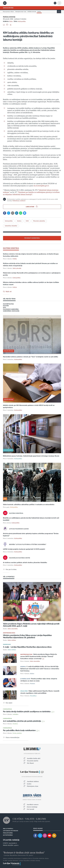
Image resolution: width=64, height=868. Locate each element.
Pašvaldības (33, 696)
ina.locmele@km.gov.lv (41, 186)
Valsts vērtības (12, 640)
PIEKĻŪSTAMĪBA (8, 833)
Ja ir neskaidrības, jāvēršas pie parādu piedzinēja (22, 721)
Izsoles (29, 784)
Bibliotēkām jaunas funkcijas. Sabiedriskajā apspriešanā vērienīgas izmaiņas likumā (31, 456)
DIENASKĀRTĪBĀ (8, 8)
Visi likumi (30, 763)
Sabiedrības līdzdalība (11, 226)
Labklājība (15, 714)
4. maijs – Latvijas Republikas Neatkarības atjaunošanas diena (27, 647)
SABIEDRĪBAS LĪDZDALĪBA (11, 311)
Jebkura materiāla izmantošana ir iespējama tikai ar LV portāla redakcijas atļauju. (26, 858)
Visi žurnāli (30, 809)
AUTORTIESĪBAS (8, 835)
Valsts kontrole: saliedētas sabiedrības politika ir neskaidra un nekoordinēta (29, 505)
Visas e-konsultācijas (13, 737)
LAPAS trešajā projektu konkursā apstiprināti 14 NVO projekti (24, 549)
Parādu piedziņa (17, 733)
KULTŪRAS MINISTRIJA (11, 248)
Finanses (32, 684)
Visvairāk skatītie (33, 761)
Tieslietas (15, 724)
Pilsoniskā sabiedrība (39, 221)
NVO (27, 221)
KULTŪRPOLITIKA (8, 304)
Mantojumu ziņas (33, 786)
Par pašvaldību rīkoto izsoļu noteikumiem (20, 730)
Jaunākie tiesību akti (34, 758)
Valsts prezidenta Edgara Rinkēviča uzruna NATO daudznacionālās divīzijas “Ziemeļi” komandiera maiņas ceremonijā (39, 657)
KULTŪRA (6, 306)
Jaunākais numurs (33, 805)
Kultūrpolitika (22, 21)
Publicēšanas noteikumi (19, 201)
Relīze (11, 21)
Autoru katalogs (32, 807)
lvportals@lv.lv (13, 843)
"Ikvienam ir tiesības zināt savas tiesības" (24, 853)
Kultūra (19, 221)
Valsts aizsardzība (13, 629)
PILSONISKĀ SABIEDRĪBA (11, 309)
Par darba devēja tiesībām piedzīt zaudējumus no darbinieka (27, 712)
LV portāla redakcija (11, 840)
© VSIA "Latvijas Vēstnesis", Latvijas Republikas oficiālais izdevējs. (22, 861)
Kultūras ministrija (9, 17)
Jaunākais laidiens (33, 781)
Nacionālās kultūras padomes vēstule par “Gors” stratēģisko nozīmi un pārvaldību (31, 357)
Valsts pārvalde (17, 268)
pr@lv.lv (16, 845)
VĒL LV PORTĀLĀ (9, 577)
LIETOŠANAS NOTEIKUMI (11, 831)
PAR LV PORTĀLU (8, 829)
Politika (15, 259)
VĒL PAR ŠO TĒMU (9, 299)
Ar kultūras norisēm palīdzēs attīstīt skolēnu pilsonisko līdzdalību (25, 563)
